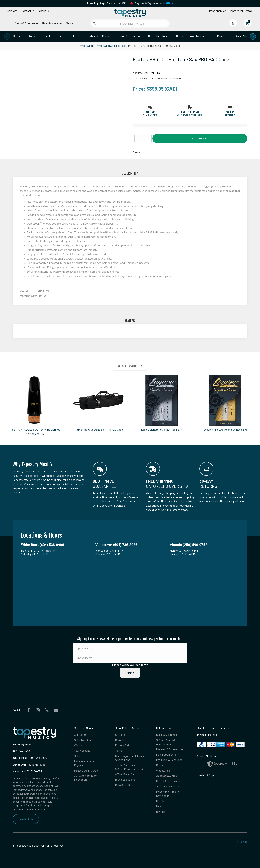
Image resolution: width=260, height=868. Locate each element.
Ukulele (76, 36)
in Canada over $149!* (108, 3)
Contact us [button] (28, 11)
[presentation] (7, 36)
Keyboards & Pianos (99, 36)
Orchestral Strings (159, 36)
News (69, 23)
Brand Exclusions (125, 780)
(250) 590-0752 (27, 771)
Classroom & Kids (166, 776)
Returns (120, 740)
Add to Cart (200, 138)
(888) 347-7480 (21, 751)
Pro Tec (155, 73)
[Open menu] (9, 23)
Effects (47, 36)
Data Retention (124, 785)
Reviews (161, 812)
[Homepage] (130, 13)
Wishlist (79, 745)
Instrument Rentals (241, 11)
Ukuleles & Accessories (170, 749)
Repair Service (218, 11)
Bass (61, 36)
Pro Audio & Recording (244, 36)
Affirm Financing (125, 774)
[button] (150, 112)
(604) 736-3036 (29, 764)
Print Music (217, 36)
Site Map (242, 841)
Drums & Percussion (129, 36)
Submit (130, 673)
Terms (119, 751)
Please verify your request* (130, 665)
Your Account (82, 751)
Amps (32, 36)
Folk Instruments (166, 755)
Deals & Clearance (26, 23)
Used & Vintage (52, 23)
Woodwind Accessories (111, 46)
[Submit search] (94, 23)
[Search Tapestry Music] (130, 24)
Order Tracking (82, 740)
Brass (179, 36)
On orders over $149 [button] (190, 115)
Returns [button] (230, 115)
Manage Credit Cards (86, 770)
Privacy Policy (123, 745)
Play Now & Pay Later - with (154, 3)
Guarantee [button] (150, 115)
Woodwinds (197, 36)
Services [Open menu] (12, 11)
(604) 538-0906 (30, 758)
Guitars (17, 36)
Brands (160, 801)
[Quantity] (143, 138)
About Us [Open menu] (44, 11)
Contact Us (26, 819)
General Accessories (168, 786)
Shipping (120, 735)
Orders (78, 756)
